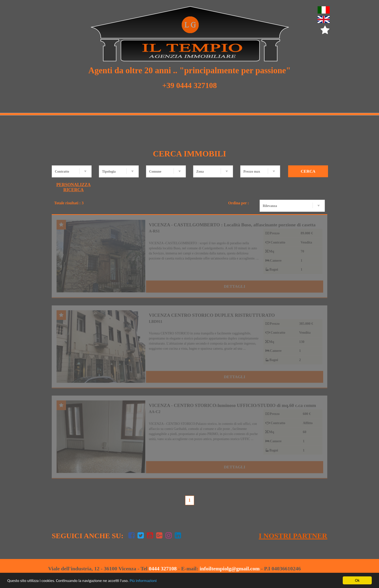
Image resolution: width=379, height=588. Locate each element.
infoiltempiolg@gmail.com (230, 569)
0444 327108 (163, 569)
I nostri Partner (293, 536)
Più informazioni (143, 581)
